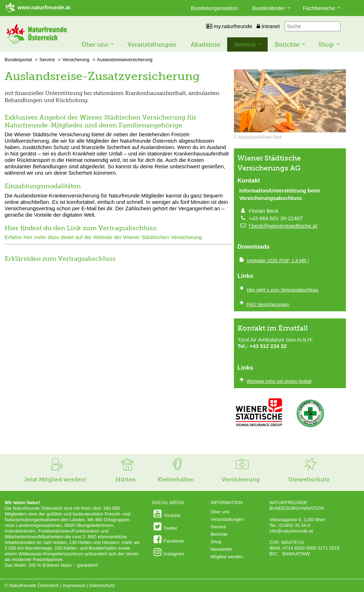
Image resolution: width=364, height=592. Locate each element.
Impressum (74, 585)
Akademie (205, 44)
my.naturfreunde (229, 26)
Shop (326, 44)
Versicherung (76, 60)
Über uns (95, 44)
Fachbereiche (319, 8)
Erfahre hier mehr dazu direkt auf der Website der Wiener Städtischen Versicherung (103, 237)
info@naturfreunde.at (291, 531)
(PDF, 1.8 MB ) (278, 261)
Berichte (287, 44)
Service (245, 44)
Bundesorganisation (215, 8)
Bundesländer (269, 8)
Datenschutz (102, 585)
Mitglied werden (227, 557)
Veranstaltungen (152, 44)
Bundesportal (18, 60)
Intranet (268, 26)
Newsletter (221, 549)
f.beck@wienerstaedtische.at (283, 226)
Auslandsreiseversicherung (125, 60)
